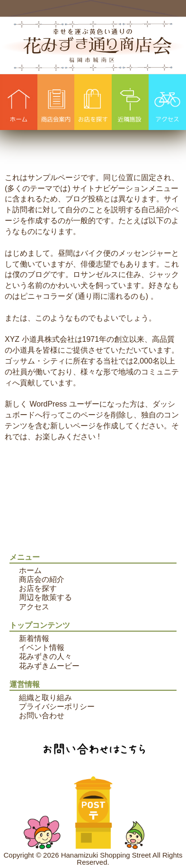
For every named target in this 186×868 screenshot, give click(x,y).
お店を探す (38, 588)
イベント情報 (42, 647)
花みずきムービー (49, 666)
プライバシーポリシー (57, 707)
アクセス (34, 607)
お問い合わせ (42, 716)
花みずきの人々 (45, 656)
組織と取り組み (45, 698)
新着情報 (34, 638)
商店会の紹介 (42, 579)
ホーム (30, 570)
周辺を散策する (45, 597)
